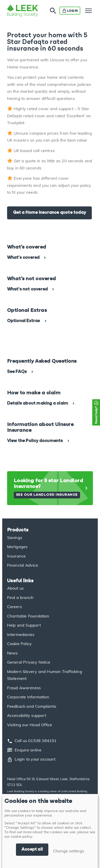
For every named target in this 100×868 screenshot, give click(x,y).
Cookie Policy (20, 644)
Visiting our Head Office (30, 725)
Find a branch (20, 598)
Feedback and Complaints (32, 707)
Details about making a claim (38, 404)
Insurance (17, 556)
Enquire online (24, 750)
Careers (15, 607)
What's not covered (27, 289)
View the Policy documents (35, 441)
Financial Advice (23, 566)
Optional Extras (24, 321)
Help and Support (24, 626)
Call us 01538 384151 (32, 741)
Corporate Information (28, 697)
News (13, 653)
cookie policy (22, 837)
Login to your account (31, 760)
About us (16, 589)
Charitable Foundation (28, 616)
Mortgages (17, 547)
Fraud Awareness (24, 688)
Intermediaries (21, 635)
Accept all (32, 849)
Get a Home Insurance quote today (49, 213)
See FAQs (17, 372)
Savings (15, 538)
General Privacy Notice (29, 663)
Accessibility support (27, 716)
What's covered (23, 258)
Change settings (69, 851)
